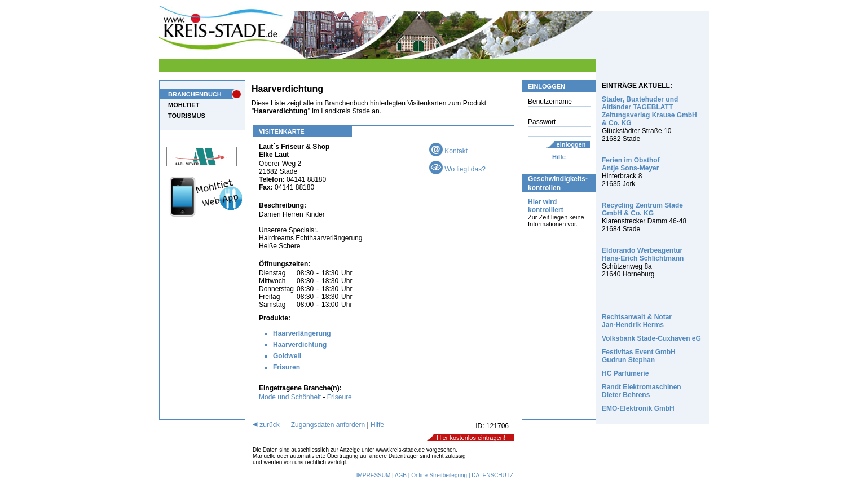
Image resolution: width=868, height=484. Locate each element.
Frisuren (287, 367)
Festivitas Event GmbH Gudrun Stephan (639, 356)
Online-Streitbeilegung (439, 475)
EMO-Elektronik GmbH (638, 408)
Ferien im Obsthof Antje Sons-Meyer (631, 164)
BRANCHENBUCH (195, 94)
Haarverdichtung (300, 345)
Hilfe (559, 157)
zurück (266, 425)
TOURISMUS (187, 116)
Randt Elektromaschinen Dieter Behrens (642, 391)
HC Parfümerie (625, 373)
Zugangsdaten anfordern (328, 425)
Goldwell (287, 356)
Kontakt (448, 151)
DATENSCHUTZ (492, 475)
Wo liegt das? (457, 169)
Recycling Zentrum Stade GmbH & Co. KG (642, 209)
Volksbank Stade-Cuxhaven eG (651, 338)
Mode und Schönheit (290, 397)
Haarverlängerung (302, 333)
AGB (401, 475)
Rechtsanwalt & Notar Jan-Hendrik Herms (637, 321)
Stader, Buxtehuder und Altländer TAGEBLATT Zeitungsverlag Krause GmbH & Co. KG (649, 111)
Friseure (340, 397)
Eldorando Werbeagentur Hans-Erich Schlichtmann (643, 254)
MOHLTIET (184, 105)
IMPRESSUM (374, 475)
